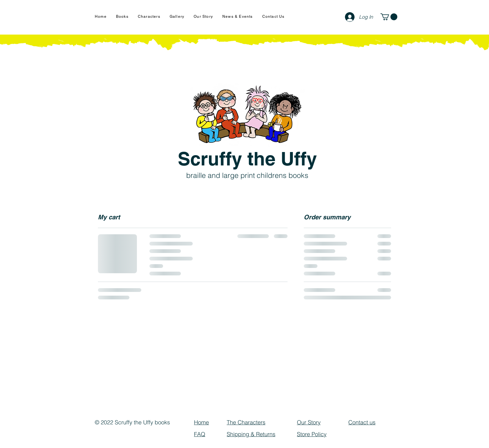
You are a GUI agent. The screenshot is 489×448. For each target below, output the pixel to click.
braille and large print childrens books (247, 175)
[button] (389, 17)
